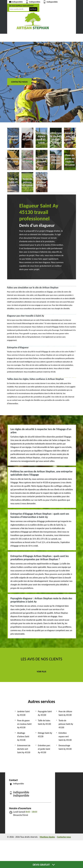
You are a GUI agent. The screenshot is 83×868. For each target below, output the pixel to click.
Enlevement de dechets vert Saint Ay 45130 (24, 749)
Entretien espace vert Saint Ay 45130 (65, 736)
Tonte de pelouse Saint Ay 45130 (66, 724)
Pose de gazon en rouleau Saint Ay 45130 (24, 724)
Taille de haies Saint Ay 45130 (44, 722)
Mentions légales (47, 837)
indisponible (16, 2)
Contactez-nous (19, 82)
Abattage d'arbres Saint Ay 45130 (23, 736)
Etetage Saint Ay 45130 (45, 735)
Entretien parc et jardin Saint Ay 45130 (44, 749)
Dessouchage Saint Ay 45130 (65, 747)
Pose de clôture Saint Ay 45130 (65, 713)
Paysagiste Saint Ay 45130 (45, 713)
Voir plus (42, 672)
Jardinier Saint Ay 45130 (23, 713)
